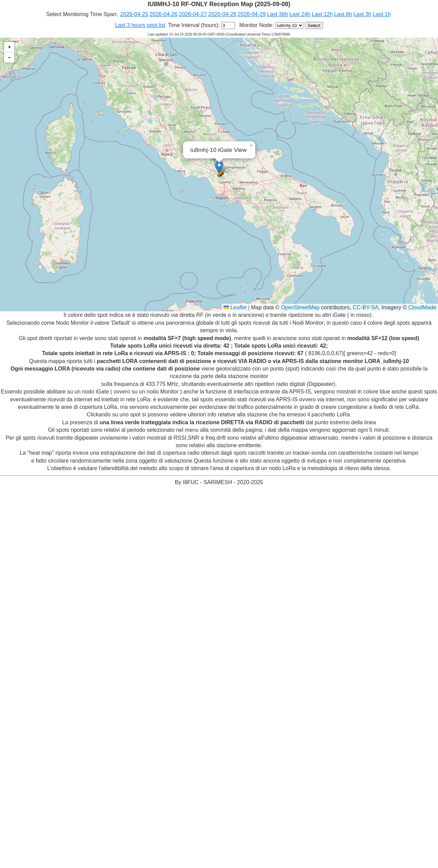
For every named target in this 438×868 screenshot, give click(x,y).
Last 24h (300, 14)
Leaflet (235, 307)
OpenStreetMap (300, 307)
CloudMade (422, 307)
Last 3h (362, 14)
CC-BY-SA (366, 307)
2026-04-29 (252, 14)
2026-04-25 (134, 14)
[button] (219, 167)
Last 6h (343, 14)
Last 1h (382, 14)
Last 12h (322, 14)
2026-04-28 (222, 14)
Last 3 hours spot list (140, 25)
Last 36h (277, 14)
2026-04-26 (164, 14)
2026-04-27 (193, 14)
